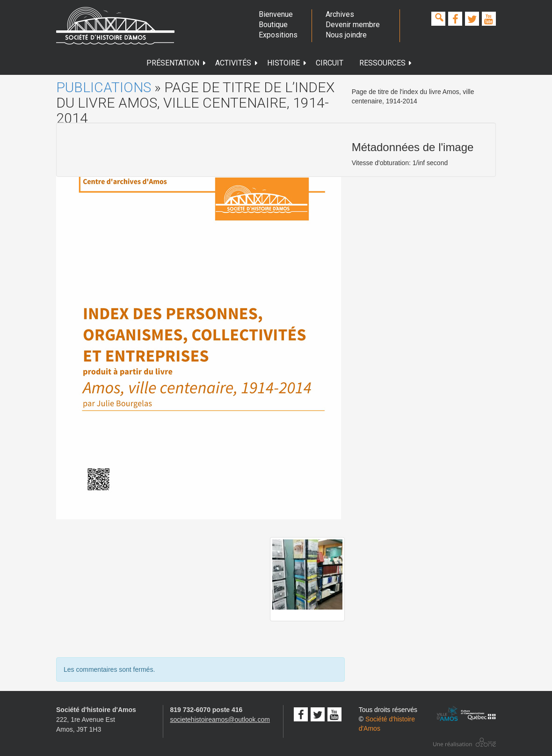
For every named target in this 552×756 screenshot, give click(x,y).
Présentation (176, 63)
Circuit (330, 63)
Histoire (287, 63)
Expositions (278, 35)
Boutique (273, 25)
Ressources (386, 63)
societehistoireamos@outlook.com (220, 720)
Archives (340, 14)
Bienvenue (276, 14)
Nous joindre (346, 35)
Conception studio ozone (465, 742)
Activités (237, 63)
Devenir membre (353, 25)
